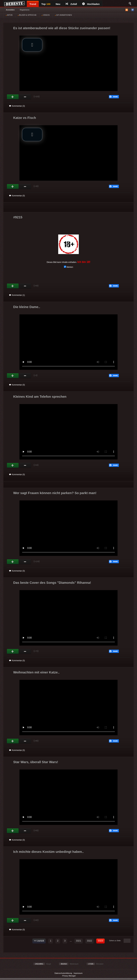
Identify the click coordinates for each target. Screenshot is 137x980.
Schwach (25, 97)
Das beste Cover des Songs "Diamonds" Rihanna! (52, 583)
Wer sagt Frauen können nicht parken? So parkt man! (55, 493)
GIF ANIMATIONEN (63, 15)
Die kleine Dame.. (27, 307)
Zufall (71, 4)
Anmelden (10, 10)
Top (46, 4)
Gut (13, 97)
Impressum (78, 973)
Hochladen (91, 4)
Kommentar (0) (17, 196)
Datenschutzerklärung (63, 973)
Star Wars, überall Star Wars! (36, 762)
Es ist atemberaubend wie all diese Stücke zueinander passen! (62, 28)
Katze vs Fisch (25, 118)
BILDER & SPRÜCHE (27, 15)
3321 (79, 941)
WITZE (9, 15)
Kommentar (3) (17, 106)
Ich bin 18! (84, 262)
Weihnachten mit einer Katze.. (36, 672)
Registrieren (25, 10)
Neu (58, 4)
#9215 (18, 217)
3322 (90, 941)
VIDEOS (46, 15)
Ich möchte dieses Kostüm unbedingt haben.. (48, 852)
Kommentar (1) (17, 295)
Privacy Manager (69, 976)
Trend (33, 4)
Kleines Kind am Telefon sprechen (40, 397)
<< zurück (39, 941)
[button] (32, 45)
